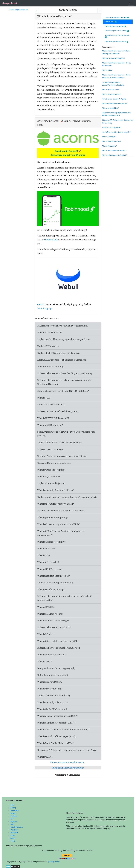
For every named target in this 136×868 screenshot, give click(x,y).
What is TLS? (44, 398)
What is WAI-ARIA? (47, 549)
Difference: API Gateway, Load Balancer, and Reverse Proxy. (67, 750)
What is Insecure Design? (50, 682)
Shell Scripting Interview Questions (117, 31)
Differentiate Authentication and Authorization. (61, 511)
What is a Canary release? (50, 614)
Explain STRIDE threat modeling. (54, 695)
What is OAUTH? (46, 607)
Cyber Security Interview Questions (117, 42)
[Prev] (37, 11)
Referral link (51, 240)
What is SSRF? (45, 661)
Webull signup (44, 308)
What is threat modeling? (50, 689)
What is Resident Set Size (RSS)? (54, 576)
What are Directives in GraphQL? (113, 58)
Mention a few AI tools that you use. (115, 104)
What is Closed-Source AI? (111, 94)
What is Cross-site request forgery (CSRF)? (59, 524)
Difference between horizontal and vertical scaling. (63, 326)
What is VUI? (44, 555)
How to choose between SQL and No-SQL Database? (63, 391)
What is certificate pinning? (51, 589)
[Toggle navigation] (131, 3)
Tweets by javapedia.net (18, 10)
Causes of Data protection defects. (54, 463)
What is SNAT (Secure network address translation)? (63, 730)
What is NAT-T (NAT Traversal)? (53, 418)
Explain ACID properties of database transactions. (62, 360)
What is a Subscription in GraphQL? (114, 155)
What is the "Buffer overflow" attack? (56, 504)
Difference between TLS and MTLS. (55, 627)
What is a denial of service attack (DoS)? (57, 716)
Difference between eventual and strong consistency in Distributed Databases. (64, 382)
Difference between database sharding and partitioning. (65, 373)
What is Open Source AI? (111, 90)
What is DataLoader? (109, 146)
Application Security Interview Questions (118, 36)
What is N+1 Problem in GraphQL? (114, 151)
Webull (41, 305)
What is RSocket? (46, 634)
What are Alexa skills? (48, 562)
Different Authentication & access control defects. (62, 456)
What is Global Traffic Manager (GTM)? (57, 736)
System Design (111, 22)
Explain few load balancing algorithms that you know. (64, 339)
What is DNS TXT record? (50, 569)
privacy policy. (54, 862)
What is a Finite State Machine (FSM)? (56, 723)
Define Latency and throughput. (53, 675)
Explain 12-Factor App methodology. (56, 583)
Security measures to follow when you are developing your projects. (66, 434)
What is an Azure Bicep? (110, 108)
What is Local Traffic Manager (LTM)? (56, 743)
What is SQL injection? (49, 477)
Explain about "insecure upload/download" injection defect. (67, 497)
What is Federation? (109, 137)
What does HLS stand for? (50, 425)
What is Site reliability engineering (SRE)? (58, 641)
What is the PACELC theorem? (52, 709)
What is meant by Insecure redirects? (56, 490)
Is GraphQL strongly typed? (111, 128)
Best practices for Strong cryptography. (57, 668)
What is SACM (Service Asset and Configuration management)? (61, 533)
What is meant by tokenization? (53, 702)
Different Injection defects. (51, 449)
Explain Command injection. (52, 483)
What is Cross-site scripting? (51, 470)
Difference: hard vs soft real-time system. (58, 411)
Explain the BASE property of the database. (59, 353)
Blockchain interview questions (68, 768)
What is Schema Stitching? (111, 141)
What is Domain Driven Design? (53, 621)
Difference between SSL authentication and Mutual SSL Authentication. (65, 598)
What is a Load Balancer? (50, 332)
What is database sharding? (51, 367)
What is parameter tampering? (53, 517)
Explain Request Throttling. (51, 405)
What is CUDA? (45, 757)
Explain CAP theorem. (48, 346)
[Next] (99, 11)
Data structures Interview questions (117, 17)
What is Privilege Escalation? (52, 655)
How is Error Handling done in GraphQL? (116, 132)
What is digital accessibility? (51, 542)
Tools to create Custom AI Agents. (114, 99)
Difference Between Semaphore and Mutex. (59, 648)
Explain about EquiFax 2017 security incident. (60, 442)
